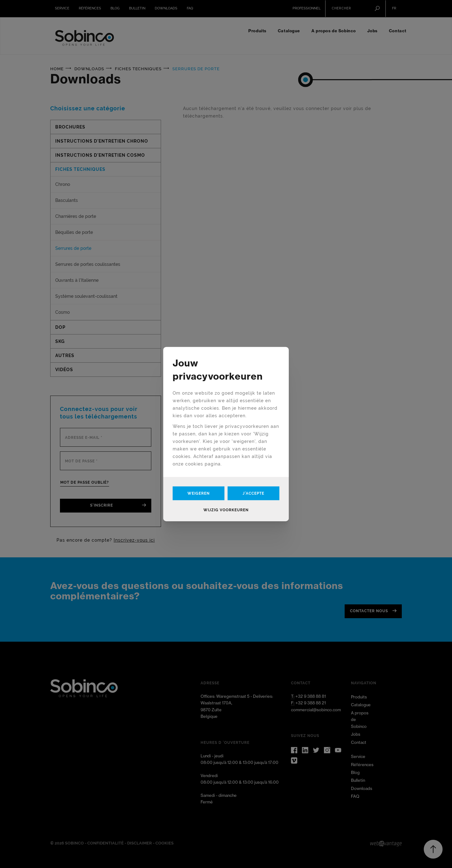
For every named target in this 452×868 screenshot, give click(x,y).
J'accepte (253, 493)
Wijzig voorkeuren (226, 510)
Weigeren (199, 493)
